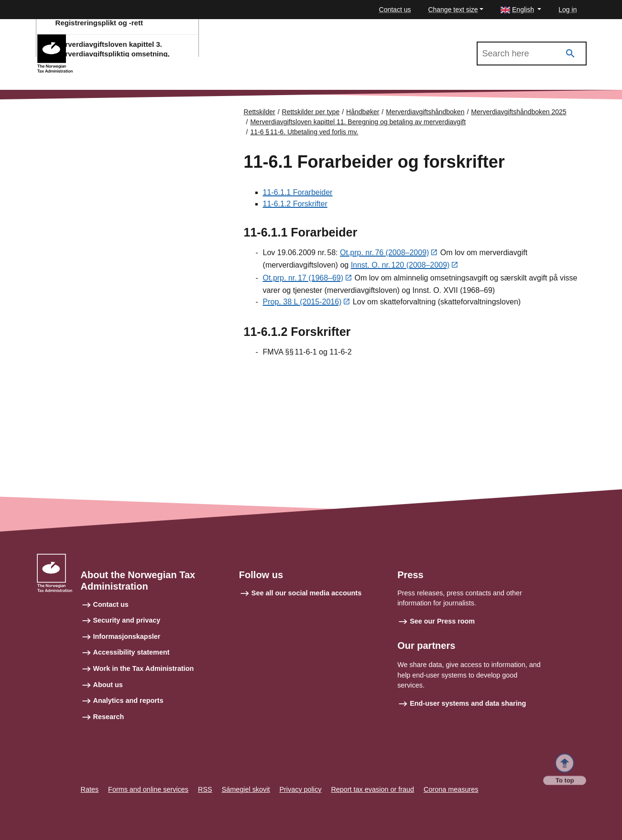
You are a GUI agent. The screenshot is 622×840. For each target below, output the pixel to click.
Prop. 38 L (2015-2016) (302, 303)
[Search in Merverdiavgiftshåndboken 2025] (532, 54)
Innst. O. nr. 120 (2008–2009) (400, 266)
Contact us (395, 10)
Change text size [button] (453, 10)
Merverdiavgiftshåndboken (425, 112)
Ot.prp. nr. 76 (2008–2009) (384, 253)
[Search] (570, 54)
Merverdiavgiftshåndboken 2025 (130, 39)
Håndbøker (363, 112)
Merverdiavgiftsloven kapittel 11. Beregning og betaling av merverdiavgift (358, 122)
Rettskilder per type (311, 112)
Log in (567, 10)
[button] (521, 10)
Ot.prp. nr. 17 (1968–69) (303, 279)
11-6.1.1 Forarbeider (298, 192)
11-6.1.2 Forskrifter (295, 204)
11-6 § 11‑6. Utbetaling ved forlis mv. (304, 132)
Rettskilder (260, 112)
